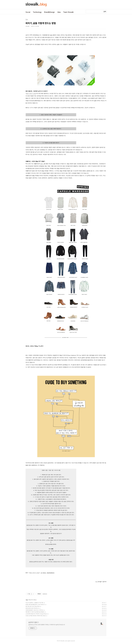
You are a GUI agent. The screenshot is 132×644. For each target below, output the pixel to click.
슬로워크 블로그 (34, 622)
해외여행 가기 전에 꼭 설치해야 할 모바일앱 (35, 612)
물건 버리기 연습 (31, 93)
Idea (59, 12)
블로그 (42, 164)
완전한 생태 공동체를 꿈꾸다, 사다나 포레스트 (35, 605)
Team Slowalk (68, 12)
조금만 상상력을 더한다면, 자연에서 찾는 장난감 (36, 616)
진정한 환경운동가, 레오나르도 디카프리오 (34, 610)
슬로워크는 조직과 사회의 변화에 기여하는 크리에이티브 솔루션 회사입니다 (47, 625)
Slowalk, (63, 641)
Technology (37, 12)
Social (28, 12)
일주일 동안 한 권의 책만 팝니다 (32, 608)
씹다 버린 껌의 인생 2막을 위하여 (33, 606)
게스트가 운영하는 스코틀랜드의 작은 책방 (34, 603)
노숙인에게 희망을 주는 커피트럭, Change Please (36, 614)
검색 (105, 12)
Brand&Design (49, 12)
